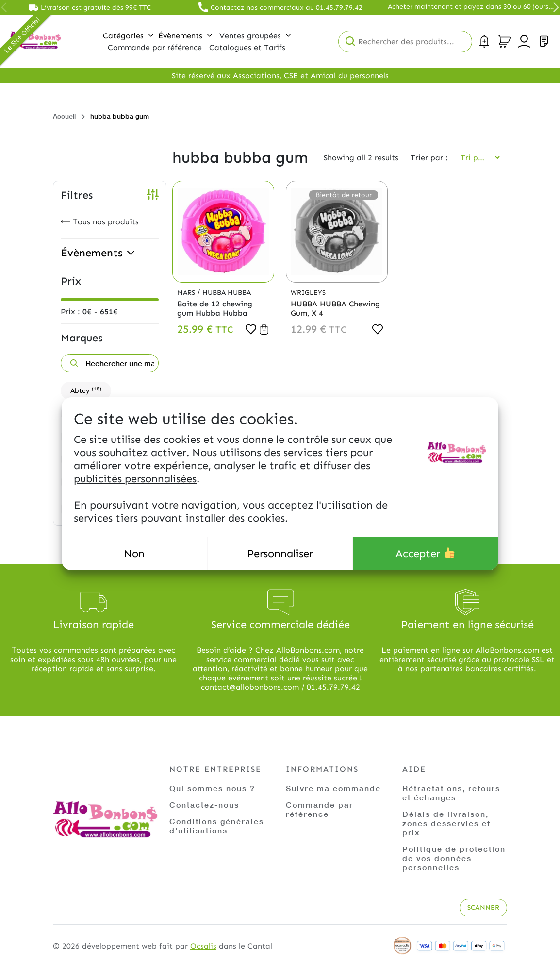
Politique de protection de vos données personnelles (454, 858)
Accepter (425, 553)
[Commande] (477, 158)
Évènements (185, 36)
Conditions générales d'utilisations (217, 826)
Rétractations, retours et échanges (451, 793)
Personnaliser (280, 553)
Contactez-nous (204, 805)
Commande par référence (320, 809)
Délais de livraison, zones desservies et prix (446, 823)
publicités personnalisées (135, 479)
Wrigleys (308, 293)
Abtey (86, 390)
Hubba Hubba (227, 293)
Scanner (483, 908)
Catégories (128, 36)
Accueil (64, 116)
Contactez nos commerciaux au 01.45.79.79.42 (287, 8)
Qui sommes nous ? (212, 788)
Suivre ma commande (333, 788)
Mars (187, 293)
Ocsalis (203, 946)
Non (134, 553)
